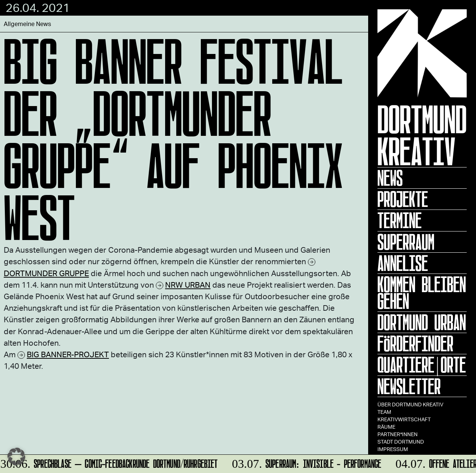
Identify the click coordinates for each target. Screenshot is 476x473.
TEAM (384, 412)
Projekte (403, 199)
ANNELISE (403, 263)
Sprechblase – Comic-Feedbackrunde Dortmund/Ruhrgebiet (110, 462)
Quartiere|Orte (422, 365)
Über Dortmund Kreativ (410, 404)
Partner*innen (398, 434)
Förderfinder (415, 343)
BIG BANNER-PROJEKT (68, 354)
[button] (16, 457)
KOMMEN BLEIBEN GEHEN (422, 293)
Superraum (406, 242)
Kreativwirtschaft (404, 419)
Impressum (393, 449)
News (390, 178)
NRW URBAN (188, 285)
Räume (386, 427)
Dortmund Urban (422, 322)
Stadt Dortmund (401, 442)
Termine (400, 220)
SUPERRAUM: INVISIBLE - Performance (306, 462)
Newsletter (409, 386)
